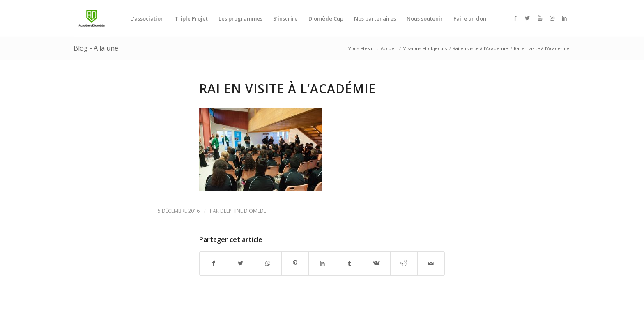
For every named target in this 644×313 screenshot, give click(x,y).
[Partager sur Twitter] (240, 263)
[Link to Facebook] (515, 18)
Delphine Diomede (243, 211)
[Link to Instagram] (552, 18)
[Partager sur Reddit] (404, 263)
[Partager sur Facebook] (213, 263)
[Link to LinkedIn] (564, 18)
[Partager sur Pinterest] (295, 263)
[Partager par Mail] (431, 263)
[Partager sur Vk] (376, 263)
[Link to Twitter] (527, 18)
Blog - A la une (96, 48)
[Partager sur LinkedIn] (322, 263)
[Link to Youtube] (540, 18)
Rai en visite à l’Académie (287, 89)
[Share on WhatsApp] (268, 263)
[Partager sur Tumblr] (349, 263)
